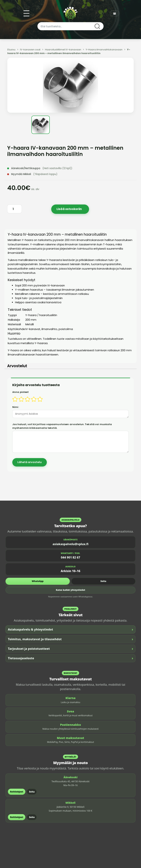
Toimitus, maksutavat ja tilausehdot (70, 639)
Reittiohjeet (17, 792)
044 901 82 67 (71, 557)
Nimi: (16, 407)
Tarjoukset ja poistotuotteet (70, 649)
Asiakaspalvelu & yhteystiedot (70, 629)
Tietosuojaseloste (70, 658)
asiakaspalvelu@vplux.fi (70, 544)
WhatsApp (38, 581)
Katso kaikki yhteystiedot (70, 590)
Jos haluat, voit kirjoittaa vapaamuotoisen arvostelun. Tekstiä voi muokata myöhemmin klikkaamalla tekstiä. (62, 426)
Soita (103, 581)
